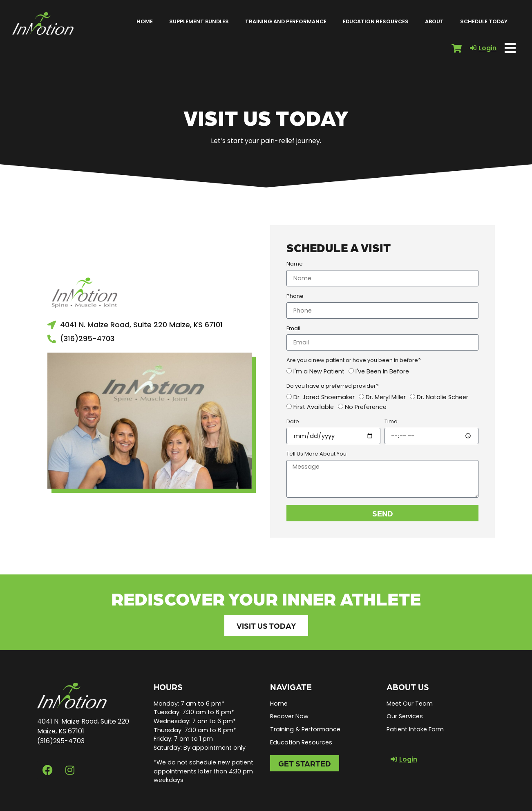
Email (293, 329)
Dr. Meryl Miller (386, 397)
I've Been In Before (382, 372)
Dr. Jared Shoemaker (324, 397)
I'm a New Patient (319, 372)
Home (145, 21)
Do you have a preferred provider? (333, 387)
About (434, 21)
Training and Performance (286, 21)
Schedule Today (484, 21)
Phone (295, 297)
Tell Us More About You (316, 454)
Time (391, 422)
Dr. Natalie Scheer (443, 397)
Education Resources (376, 21)
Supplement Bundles (199, 21)
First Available (314, 407)
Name (295, 264)
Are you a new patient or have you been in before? (354, 361)
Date (293, 422)
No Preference (366, 407)
